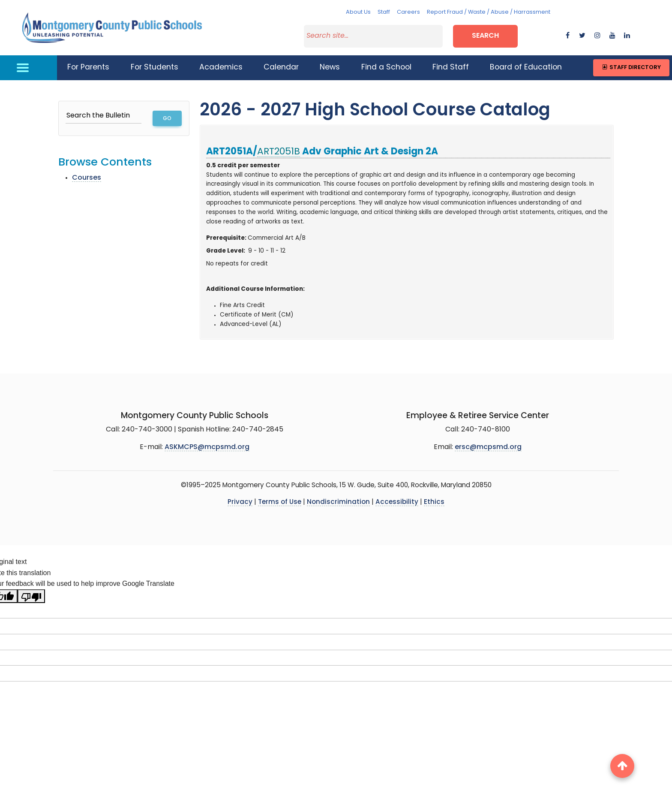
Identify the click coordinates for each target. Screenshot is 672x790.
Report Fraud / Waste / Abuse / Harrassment (489, 12)
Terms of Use (280, 502)
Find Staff (451, 68)
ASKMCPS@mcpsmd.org (207, 447)
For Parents (88, 68)
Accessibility (397, 502)
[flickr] (627, 36)
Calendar (281, 68)
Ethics (434, 502)
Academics (221, 68)
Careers (408, 12)
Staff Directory (631, 68)
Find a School (386, 68)
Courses (87, 178)
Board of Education (526, 68)
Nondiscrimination (338, 502)
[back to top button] (622, 766)
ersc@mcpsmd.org (488, 447)
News (330, 68)
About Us (358, 12)
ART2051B (279, 152)
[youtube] (612, 36)
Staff (384, 12)
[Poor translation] (31, 596)
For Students (154, 68)
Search (485, 36)
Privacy (240, 502)
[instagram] (597, 36)
